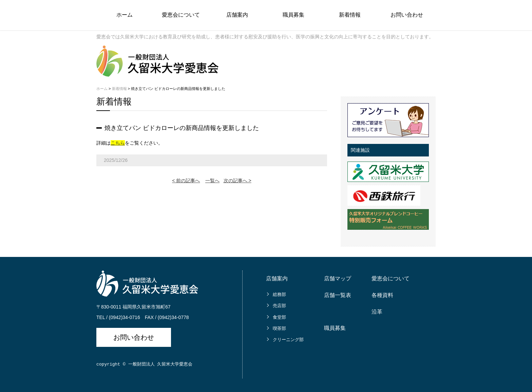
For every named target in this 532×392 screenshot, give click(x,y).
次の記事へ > (237, 181)
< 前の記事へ (186, 181)
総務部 (279, 294)
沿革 (377, 312)
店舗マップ (338, 278)
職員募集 (293, 15)
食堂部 (279, 317)
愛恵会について (181, 15)
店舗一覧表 (338, 295)
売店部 (279, 306)
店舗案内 (237, 15)
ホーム (125, 15)
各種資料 (382, 295)
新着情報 (350, 15)
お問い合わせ (407, 15)
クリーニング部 (288, 340)
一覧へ (212, 181)
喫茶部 (279, 328)
